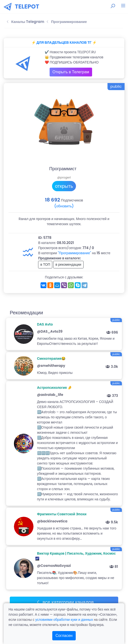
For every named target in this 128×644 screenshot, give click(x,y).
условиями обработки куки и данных (64, 620)
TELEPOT (27, 6)
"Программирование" (75, 253)
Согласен (64, 636)
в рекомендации (68, 264)
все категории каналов (65, 602)
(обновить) (64, 206)
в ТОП (45, 264)
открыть (64, 186)
